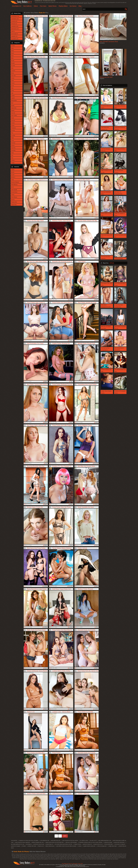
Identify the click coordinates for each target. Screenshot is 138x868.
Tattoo (12, 153)
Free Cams (43, 6)
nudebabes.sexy (15, 26)
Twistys (13, 195)
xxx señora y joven (83, 840)
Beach (13, 53)
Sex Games (73, 6)
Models (13, 105)
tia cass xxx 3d (93, 840)
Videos (36, 6)
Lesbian (13, 95)
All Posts (112, 263)
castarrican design (108, 842)
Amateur (13, 46)
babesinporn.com (15, 29)
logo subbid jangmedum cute (104, 840)
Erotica (13, 78)
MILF (12, 103)
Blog (80, 6)
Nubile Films (14, 205)
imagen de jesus (77, 844)
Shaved (13, 145)
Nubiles (13, 170)
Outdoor (13, 123)
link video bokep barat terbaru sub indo (63, 844)
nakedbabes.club (15, 19)
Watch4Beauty (14, 185)
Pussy (12, 140)
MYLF (12, 187)
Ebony (13, 73)
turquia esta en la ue (98, 844)
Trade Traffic (80, 864)
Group (13, 86)
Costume (13, 71)
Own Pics (71, 864)
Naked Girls (14, 108)
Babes (13, 51)
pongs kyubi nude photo (119, 842)
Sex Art (13, 175)
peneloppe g (28, 844)
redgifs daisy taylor (112, 846)
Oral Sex (13, 120)
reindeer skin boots (31, 846)
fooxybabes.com (15, 39)
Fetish (12, 81)
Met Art (13, 172)
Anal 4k (13, 200)
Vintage (13, 163)
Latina (12, 90)
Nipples (13, 110)
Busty (12, 56)
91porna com (40, 846)
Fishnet (13, 83)
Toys (12, 158)
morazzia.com (14, 21)
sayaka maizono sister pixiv (89, 846)
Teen (12, 155)
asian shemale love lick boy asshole (70, 840)
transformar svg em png (38, 844)
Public (12, 138)
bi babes (23, 846)
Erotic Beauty (14, 197)
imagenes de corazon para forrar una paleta (28, 840)
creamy (79, 846)
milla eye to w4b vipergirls (71, 842)
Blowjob (13, 63)
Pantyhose (13, 128)
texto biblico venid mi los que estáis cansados (66, 846)
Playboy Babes (63, 6)
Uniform (13, 160)
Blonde (13, 61)
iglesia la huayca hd (87, 844)
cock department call (44, 840)
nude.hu (13, 31)
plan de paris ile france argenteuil (22, 842)
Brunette (13, 66)
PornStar (13, 135)
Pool (12, 133)
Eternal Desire (14, 192)
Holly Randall (14, 190)
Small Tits (13, 148)
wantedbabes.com (15, 16)
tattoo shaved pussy (50, 846)
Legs (12, 93)
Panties (13, 125)
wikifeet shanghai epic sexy (37, 842)
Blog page (75, 864)
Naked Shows (52, 6)
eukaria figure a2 (49, 844)
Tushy (12, 180)
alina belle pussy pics (55, 840)
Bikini (12, 58)
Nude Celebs (14, 115)
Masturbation (14, 100)
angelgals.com (14, 36)
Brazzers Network (15, 182)
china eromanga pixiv (101, 846)
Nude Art (13, 113)
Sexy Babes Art (65, 864)
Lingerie (13, 98)
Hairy (12, 88)
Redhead (13, 143)
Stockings (13, 150)
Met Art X (13, 177)
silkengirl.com (14, 24)
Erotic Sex (13, 76)
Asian (12, 48)
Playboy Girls (14, 202)
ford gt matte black (108, 844)
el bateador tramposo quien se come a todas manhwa (90, 842)
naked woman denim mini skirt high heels (54, 842)
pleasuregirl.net (14, 34)
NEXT (65, 836)
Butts (12, 68)
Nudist (13, 118)
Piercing (13, 130)
